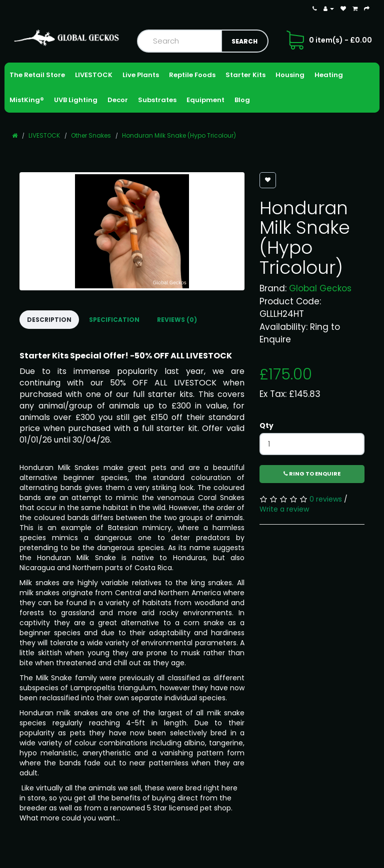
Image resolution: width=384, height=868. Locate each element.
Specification (114, 320)
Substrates (157, 100)
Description (49, 320)
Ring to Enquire (312, 474)
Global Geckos (320, 288)
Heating (329, 75)
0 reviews (326, 499)
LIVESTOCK (94, 75)
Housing (290, 75)
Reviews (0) (177, 320)
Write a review (284, 509)
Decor (118, 100)
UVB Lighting (76, 100)
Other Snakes (91, 135)
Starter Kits (245, 75)
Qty (266, 425)
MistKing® (27, 100)
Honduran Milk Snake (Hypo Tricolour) (179, 135)
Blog (242, 100)
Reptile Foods (192, 75)
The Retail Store (37, 75)
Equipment (205, 100)
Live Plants (141, 75)
